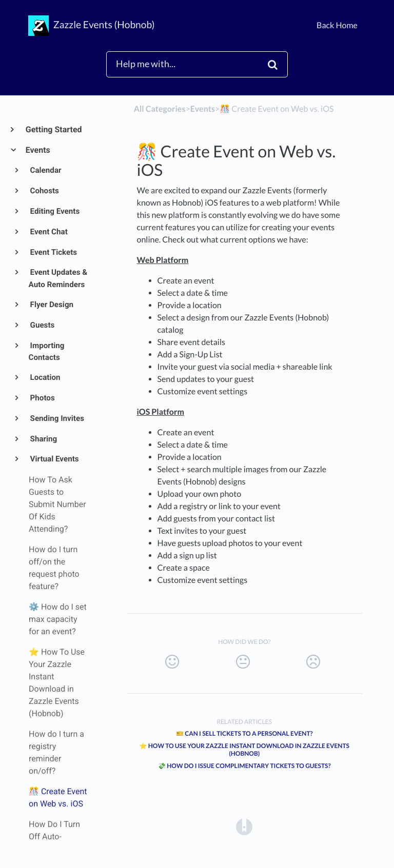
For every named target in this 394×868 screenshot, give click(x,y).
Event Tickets (53, 252)
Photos (42, 398)
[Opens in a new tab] (244, 826)
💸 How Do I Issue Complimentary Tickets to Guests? (244, 766)
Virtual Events (54, 459)
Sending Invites (56, 418)
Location (45, 377)
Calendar (45, 170)
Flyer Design (51, 305)
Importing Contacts (47, 352)
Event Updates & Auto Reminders (58, 278)
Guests (42, 325)
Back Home (337, 25)
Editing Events (54, 211)
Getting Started (53, 129)
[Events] (203, 109)
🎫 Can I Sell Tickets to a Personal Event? (244, 733)
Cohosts (44, 191)
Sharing (43, 439)
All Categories (160, 109)
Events (37, 150)
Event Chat (48, 232)
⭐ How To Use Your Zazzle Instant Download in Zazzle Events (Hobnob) (244, 750)
